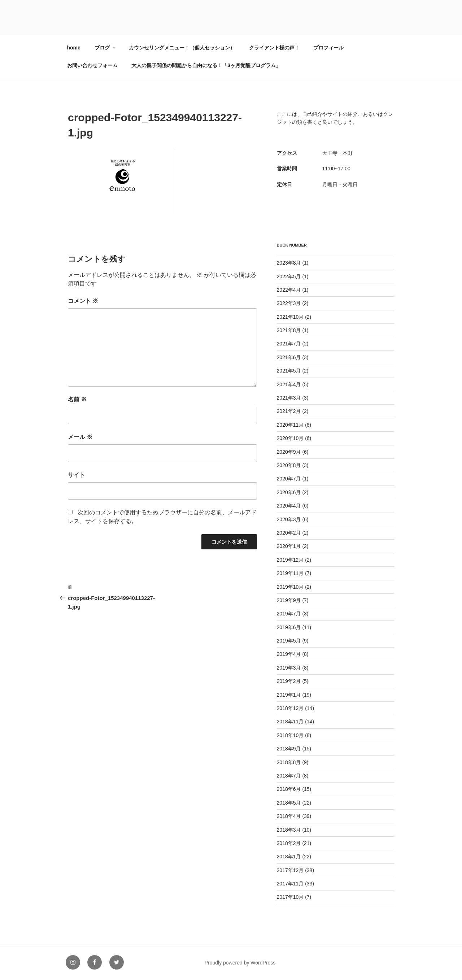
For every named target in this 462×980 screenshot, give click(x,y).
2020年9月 (289, 452)
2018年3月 (289, 830)
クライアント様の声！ (274, 48)
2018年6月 (289, 789)
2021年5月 (289, 371)
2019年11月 (290, 573)
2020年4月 (289, 506)
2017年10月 (290, 897)
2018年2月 (289, 843)
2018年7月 (289, 776)
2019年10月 (290, 587)
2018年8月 (289, 762)
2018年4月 (289, 816)
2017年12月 (290, 870)
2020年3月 (289, 519)
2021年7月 (289, 344)
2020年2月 (289, 533)
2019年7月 (289, 614)
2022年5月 (289, 276)
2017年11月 (290, 884)
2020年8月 (289, 465)
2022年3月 (289, 303)
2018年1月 (289, 857)
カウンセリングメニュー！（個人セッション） (182, 48)
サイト (77, 475)
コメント (83, 301)
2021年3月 (289, 398)
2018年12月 (290, 708)
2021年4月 (289, 384)
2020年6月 (289, 492)
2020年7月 (289, 479)
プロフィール (328, 48)
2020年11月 (290, 425)
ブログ (106, 48)
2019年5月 (289, 641)
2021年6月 (289, 357)
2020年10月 (290, 438)
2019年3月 (289, 668)
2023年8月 (289, 263)
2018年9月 (289, 749)
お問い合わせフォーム (92, 65)
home (74, 48)
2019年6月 (289, 627)
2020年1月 (289, 546)
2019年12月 (290, 560)
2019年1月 (289, 695)
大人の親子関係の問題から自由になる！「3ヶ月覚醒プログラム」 (206, 65)
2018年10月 (290, 735)
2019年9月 (289, 600)
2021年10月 (290, 317)
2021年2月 (289, 411)
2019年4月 (289, 654)
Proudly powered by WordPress (240, 963)
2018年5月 (289, 803)
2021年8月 (289, 330)
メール (80, 437)
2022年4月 (289, 290)
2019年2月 (289, 681)
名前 (77, 399)
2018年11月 (290, 722)
